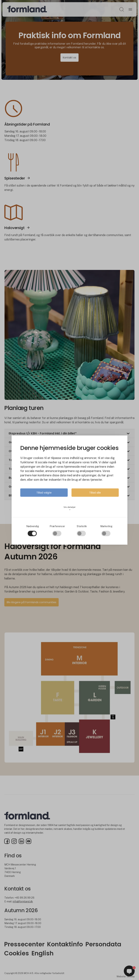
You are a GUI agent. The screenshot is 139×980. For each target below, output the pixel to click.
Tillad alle (95, 492)
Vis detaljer (70, 508)
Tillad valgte (44, 492)
